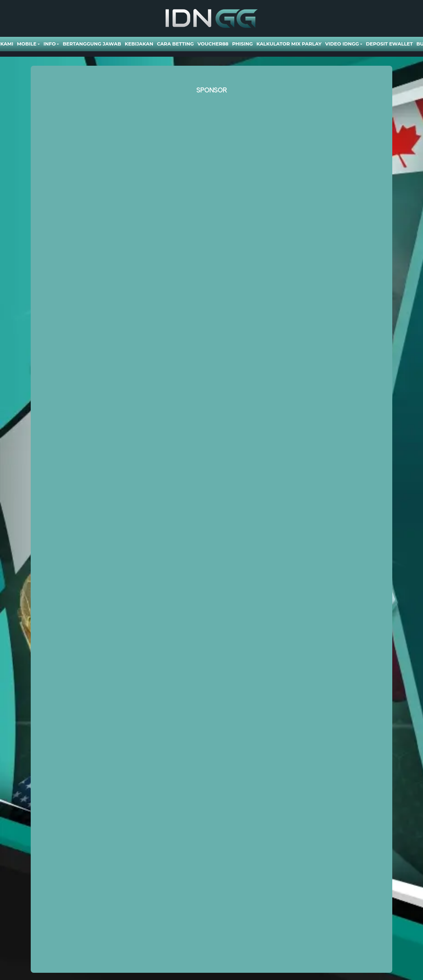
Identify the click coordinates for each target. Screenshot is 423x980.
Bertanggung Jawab (92, 44)
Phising (242, 44)
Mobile (27, 44)
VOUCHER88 (213, 44)
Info (50, 44)
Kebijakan (139, 44)
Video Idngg (342, 44)
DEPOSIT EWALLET (389, 44)
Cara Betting (175, 44)
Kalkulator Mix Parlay (289, 44)
